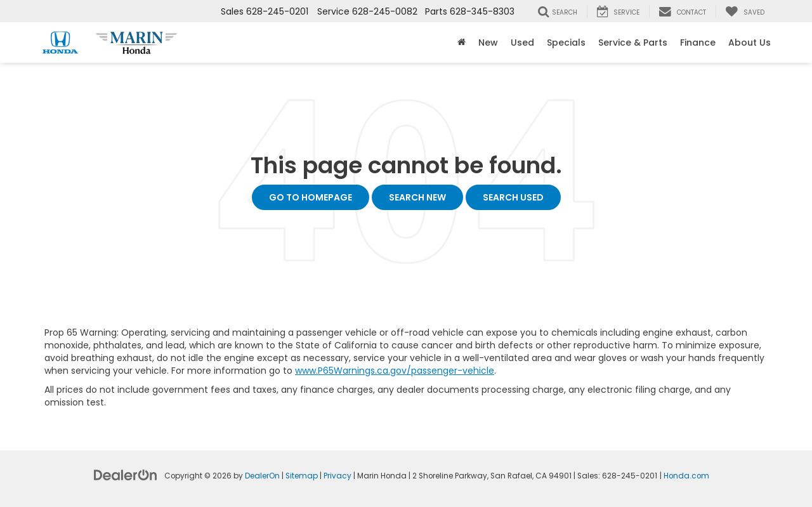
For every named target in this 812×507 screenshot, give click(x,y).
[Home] (462, 43)
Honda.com (686, 476)
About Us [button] (750, 43)
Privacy (337, 476)
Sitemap (302, 476)
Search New (417, 197)
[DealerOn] (126, 475)
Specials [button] (566, 43)
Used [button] (522, 43)
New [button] (488, 43)
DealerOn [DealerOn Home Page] (262, 476)
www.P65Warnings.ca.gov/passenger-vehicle (395, 371)
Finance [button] (698, 43)
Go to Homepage (311, 197)
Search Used (513, 197)
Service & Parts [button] (633, 43)
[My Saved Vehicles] (745, 11)
